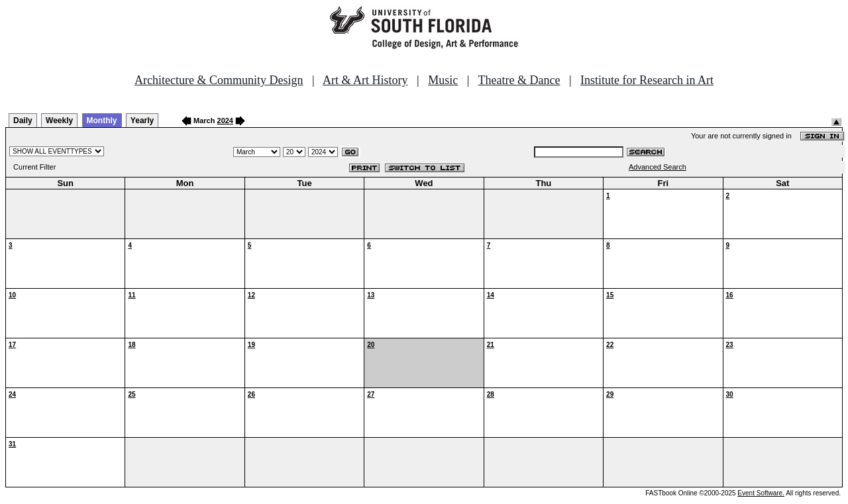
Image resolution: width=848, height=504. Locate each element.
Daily (23, 121)
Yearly (142, 121)
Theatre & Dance (519, 80)
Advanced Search (658, 167)
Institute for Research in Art (647, 80)
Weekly (59, 121)
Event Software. (761, 493)
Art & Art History (365, 80)
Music (443, 80)
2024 (225, 121)
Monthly (102, 121)
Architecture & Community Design (219, 80)
